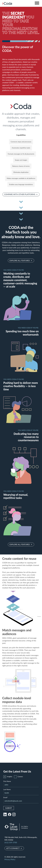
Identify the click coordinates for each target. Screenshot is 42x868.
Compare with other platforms (20, 194)
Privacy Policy (10, 859)
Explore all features (20, 260)
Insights (8, 777)
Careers (18, 777)
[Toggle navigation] (37, 3)
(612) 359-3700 (11, 842)
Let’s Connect (13, 848)
